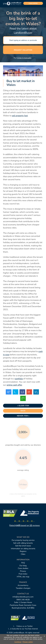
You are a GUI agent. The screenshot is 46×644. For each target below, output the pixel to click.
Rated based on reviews (25, 525)
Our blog (23, 566)
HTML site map (23, 577)
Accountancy (23, 585)
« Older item (23, 406)
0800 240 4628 (23, 600)
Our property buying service (23, 540)
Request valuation (23, 50)
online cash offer (14, 385)
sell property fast (20, 116)
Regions (23, 551)
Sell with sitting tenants (23, 543)
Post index (23, 574)
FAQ (23, 563)
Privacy (23, 571)
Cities (23, 554)
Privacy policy (28, 642)
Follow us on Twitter (23, 626)
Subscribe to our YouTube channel (23, 629)
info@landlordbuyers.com (23, 597)
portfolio (19, 379)
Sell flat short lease (23, 546)
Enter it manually (23, 58)
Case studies (23, 568)
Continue (18, 642)
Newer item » (23, 416)
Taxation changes (23, 588)
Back (23, 411)
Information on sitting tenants (23, 549)
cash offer (33, 3)
